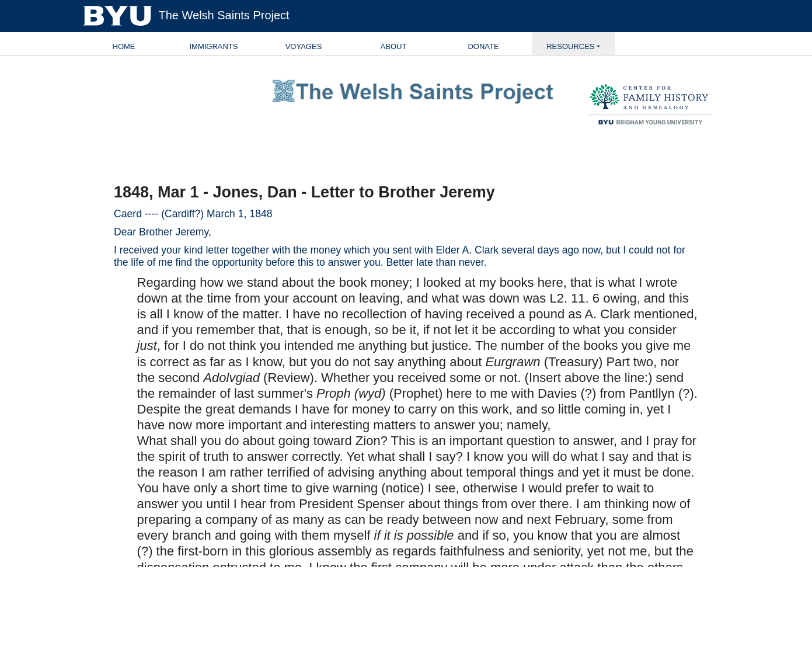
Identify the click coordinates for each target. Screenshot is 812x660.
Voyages (304, 46)
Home (124, 46)
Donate (483, 46)
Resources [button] (570, 46)
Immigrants (213, 46)
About (394, 46)
